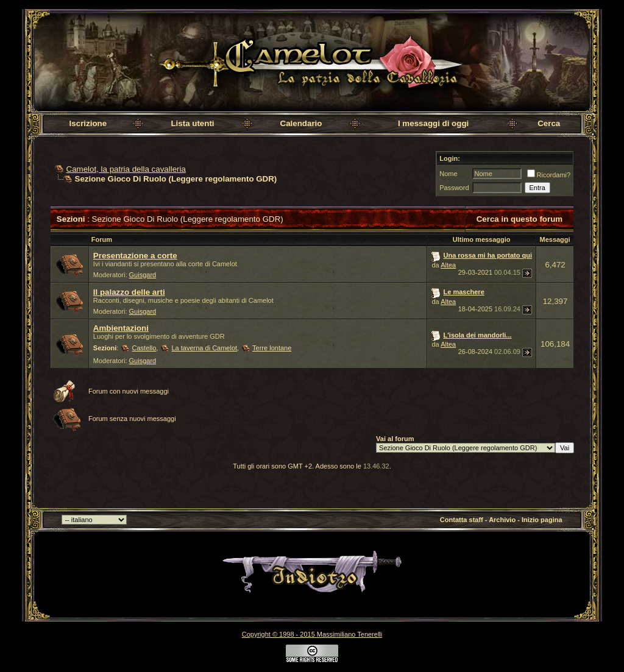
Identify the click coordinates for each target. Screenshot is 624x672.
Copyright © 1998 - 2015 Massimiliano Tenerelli (312, 634)
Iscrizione (88, 123)
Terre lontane (272, 348)
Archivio (502, 520)
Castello (144, 348)
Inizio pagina (542, 520)
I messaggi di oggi (433, 123)
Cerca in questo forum (519, 219)
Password (454, 188)
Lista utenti (192, 123)
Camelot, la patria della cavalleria (126, 169)
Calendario (301, 123)
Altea (448, 265)
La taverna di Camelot (204, 348)
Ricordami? (549, 175)
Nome (448, 174)
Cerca (549, 123)
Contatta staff (462, 520)
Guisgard (143, 275)
